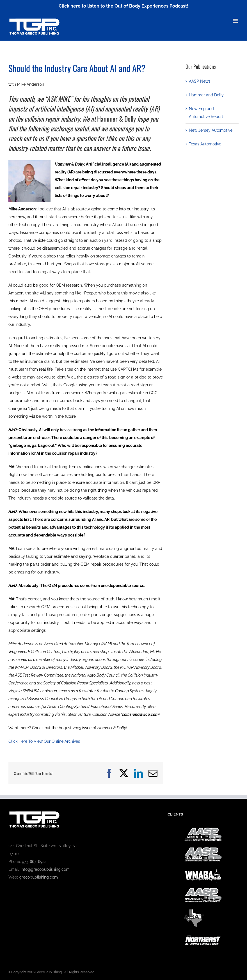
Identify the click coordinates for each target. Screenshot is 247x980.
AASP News (200, 81)
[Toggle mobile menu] (236, 21)
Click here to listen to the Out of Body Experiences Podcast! (124, 6)
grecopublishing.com (38, 877)
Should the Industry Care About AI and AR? (77, 68)
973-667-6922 (34, 861)
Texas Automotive (205, 144)
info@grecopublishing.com (45, 869)
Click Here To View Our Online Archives (44, 741)
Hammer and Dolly (206, 95)
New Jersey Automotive (211, 130)
